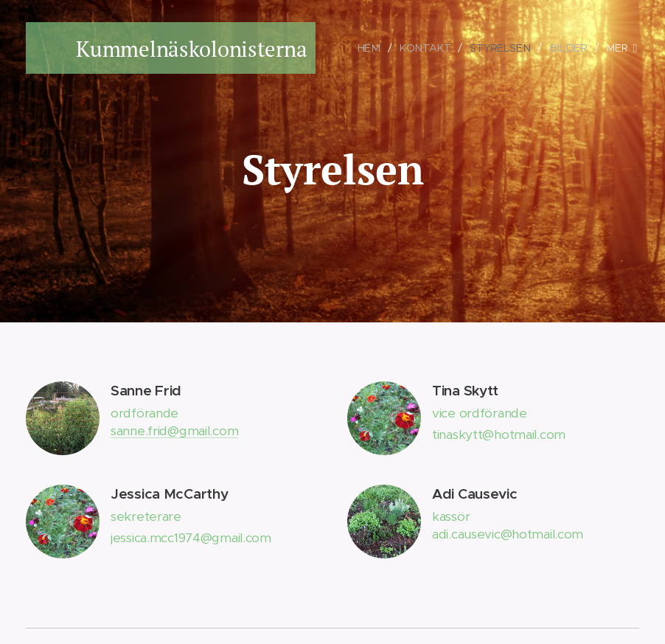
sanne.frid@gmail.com (174, 430)
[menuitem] (376, 48)
